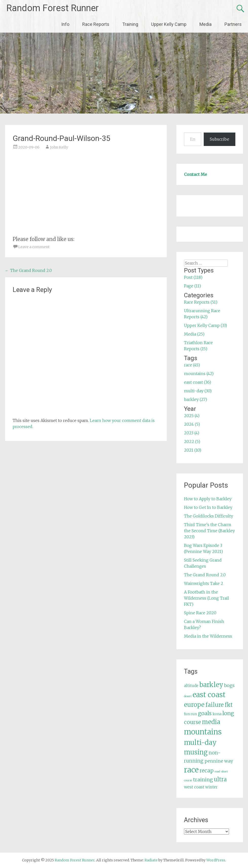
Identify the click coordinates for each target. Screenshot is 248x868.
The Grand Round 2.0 (28, 270)
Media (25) (194, 334)
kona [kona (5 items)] (217, 714)
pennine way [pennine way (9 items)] (219, 761)
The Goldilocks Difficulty (209, 516)
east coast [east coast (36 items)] (209, 695)
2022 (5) (192, 441)
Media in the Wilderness (208, 636)
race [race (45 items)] (191, 770)
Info (65, 24)
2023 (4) (192, 433)
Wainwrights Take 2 (204, 583)
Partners (233, 24)
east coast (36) (198, 382)
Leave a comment (34, 247)
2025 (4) (192, 416)
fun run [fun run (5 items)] (190, 714)
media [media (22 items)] (211, 722)
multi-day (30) (198, 391)
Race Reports (96, 24)
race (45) (192, 365)
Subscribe (220, 139)
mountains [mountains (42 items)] (203, 732)
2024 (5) (192, 424)
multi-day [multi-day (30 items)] (200, 742)
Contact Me (195, 174)
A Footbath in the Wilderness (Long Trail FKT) (206, 598)
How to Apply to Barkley (208, 499)
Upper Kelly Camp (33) (205, 325)
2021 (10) (193, 450)
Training (130, 24)
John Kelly (59, 147)
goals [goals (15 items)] (205, 713)
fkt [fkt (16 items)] (229, 705)
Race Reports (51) (201, 302)
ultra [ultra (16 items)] (220, 779)
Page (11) (192, 286)
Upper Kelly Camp (169, 24)
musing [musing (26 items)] (196, 752)
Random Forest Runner (53, 8)
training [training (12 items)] (203, 780)
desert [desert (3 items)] (188, 696)
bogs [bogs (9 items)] (229, 686)
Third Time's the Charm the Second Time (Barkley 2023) (209, 531)
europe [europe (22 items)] (194, 705)
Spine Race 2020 (200, 613)
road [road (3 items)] (217, 772)
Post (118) (193, 277)
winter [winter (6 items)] (211, 787)
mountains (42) (199, 374)
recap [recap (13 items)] (207, 771)
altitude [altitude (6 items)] (191, 686)
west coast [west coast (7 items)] (194, 787)
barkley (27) (195, 399)
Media (205, 24)
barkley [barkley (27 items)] (211, 685)
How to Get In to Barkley (208, 507)
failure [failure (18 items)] (215, 705)
